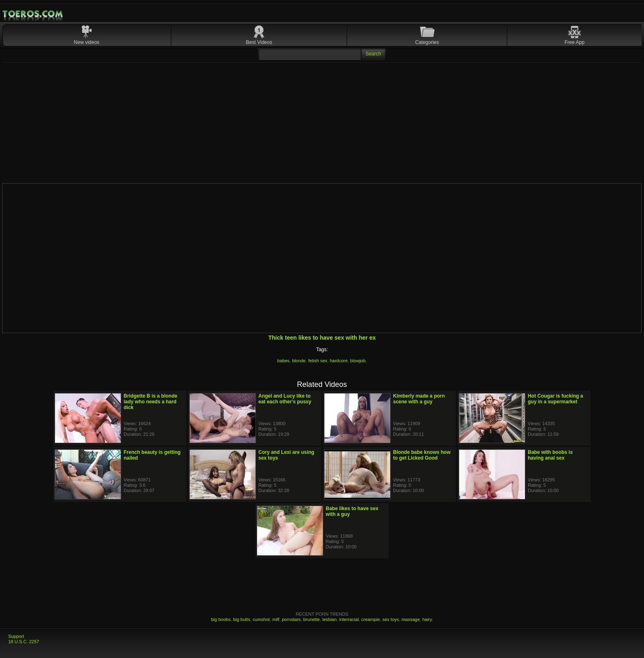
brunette (311, 619)
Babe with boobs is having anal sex (550, 455)
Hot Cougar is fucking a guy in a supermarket (555, 399)
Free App (575, 42)
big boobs (221, 619)
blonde (299, 361)
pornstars (291, 619)
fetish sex (317, 361)
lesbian (330, 619)
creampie (371, 619)
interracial (349, 619)
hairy (427, 619)
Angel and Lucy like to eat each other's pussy (285, 399)
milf (276, 619)
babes (283, 361)
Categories (427, 42)
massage (411, 619)
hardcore (339, 361)
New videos (87, 42)
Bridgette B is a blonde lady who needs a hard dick (151, 402)
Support (16, 636)
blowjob (358, 361)
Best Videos (259, 42)
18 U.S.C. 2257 (24, 642)
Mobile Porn (33, 14)
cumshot (261, 619)
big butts (242, 619)
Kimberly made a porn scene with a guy (419, 399)
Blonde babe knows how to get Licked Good (422, 455)
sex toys (391, 619)
